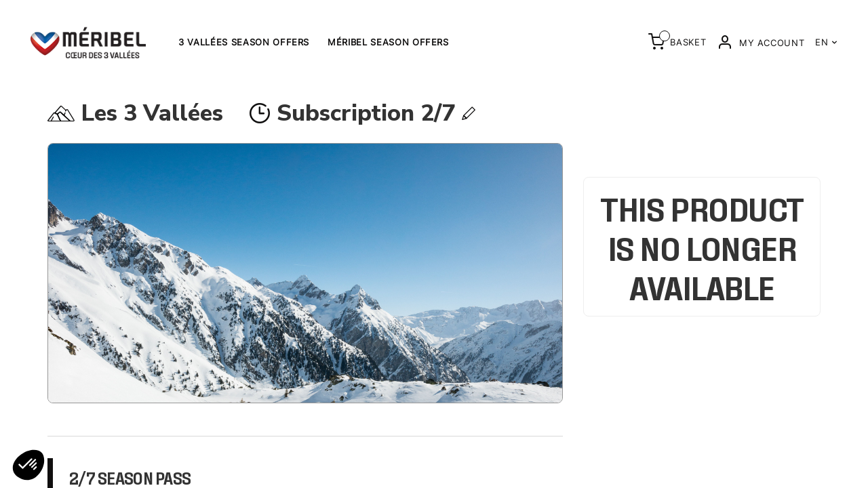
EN (826, 42)
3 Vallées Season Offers (244, 42)
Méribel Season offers (388, 42)
